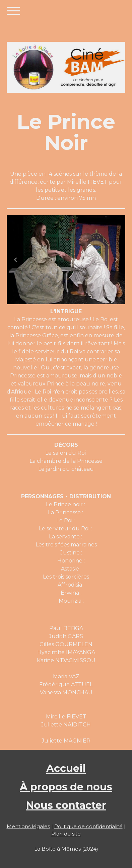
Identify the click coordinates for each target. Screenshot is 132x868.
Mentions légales (28, 826)
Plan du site (66, 834)
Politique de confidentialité (88, 826)
